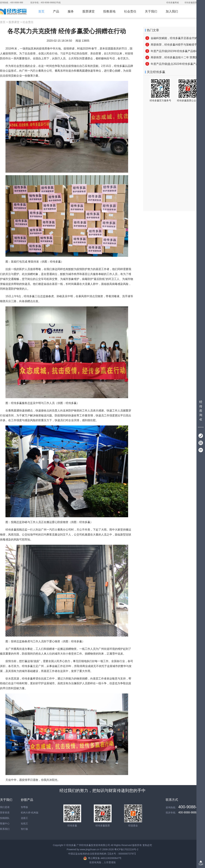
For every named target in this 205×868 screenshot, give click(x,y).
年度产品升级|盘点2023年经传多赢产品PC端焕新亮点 (174, 64)
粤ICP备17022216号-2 (126, 849)
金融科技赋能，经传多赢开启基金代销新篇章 (174, 38)
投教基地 (109, 11)
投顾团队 (5, 818)
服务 (71, 11)
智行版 (24, 829)
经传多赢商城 (173, 3)
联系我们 (5, 829)
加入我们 (172, 11)
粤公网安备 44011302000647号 (105, 858)
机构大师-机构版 (30, 813)
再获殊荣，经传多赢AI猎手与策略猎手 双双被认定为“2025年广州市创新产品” (174, 45)
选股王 (24, 818)
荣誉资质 (5, 813)
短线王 (24, 823)
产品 (56, 11)
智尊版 (24, 807)
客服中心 (5, 823)
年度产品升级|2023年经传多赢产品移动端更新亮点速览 (174, 51)
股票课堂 (88, 11)
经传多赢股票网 (192, 3)
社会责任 (130, 11)
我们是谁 (5, 807)
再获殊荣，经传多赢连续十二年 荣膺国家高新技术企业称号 (174, 57)
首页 (41, 11)
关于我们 (151, 11)
